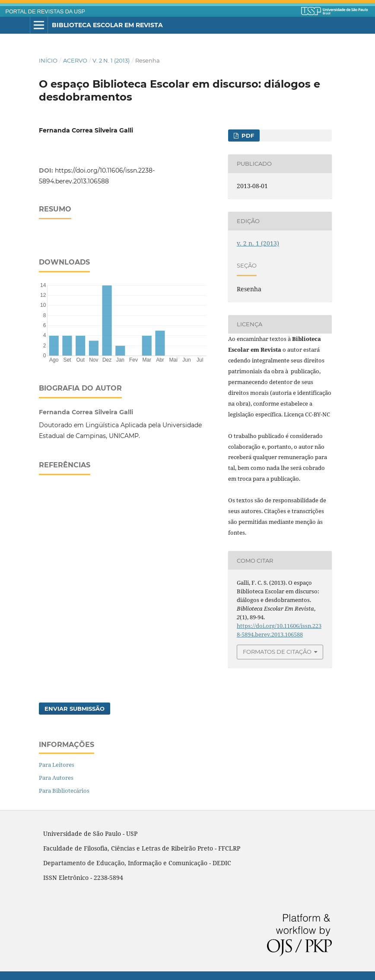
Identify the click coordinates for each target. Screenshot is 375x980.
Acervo (75, 60)
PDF (247, 135)
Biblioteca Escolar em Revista (107, 25)
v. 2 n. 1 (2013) (111, 60)
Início (48, 60)
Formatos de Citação (277, 652)
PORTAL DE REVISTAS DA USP (45, 12)
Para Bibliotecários (64, 791)
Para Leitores (57, 765)
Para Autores (56, 778)
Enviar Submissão (75, 709)
